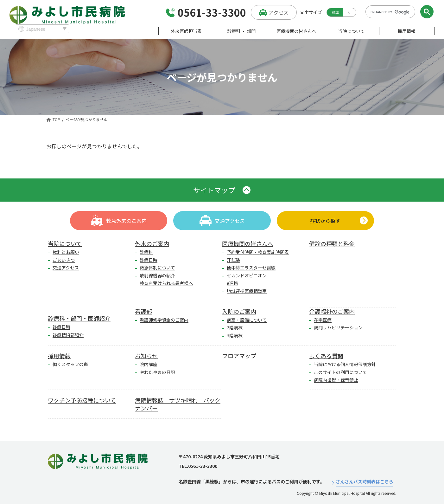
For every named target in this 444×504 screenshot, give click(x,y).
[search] (390, 12)
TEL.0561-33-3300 (198, 466)
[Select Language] (42, 29)
